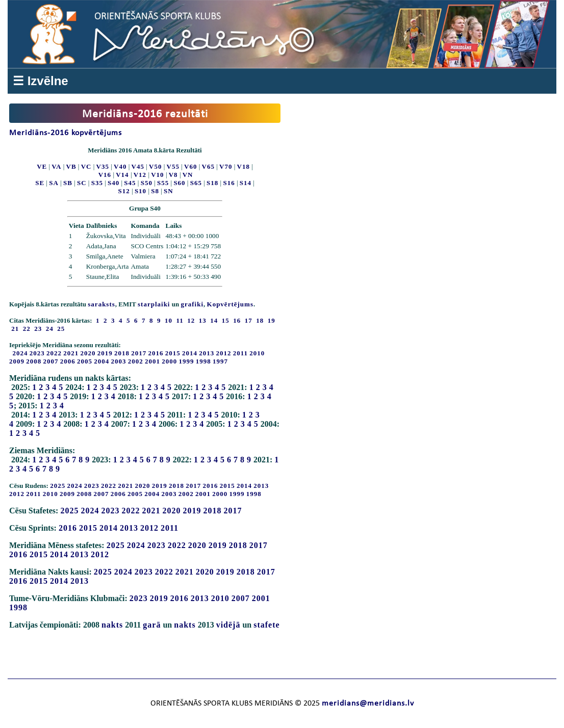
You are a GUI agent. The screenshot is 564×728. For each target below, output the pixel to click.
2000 (169, 361)
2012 (224, 353)
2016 (156, 353)
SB (68, 183)
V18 (243, 166)
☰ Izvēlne (41, 81)
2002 (136, 361)
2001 (152, 361)
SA (54, 183)
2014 (190, 353)
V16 (105, 175)
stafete (266, 625)
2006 (68, 361)
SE (40, 183)
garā (152, 625)
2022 (54, 353)
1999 (187, 361)
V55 (173, 166)
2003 (119, 361)
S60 (179, 183)
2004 (101, 361)
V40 (120, 166)
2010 (257, 353)
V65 (208, 166)
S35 (97, 183)
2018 (122, 353)
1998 (203, 361)
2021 (71, 353)
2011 (240, 353)
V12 (140, 175)
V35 (103, 166)
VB (71, 166)
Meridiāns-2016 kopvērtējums (66, 133)
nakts (112, 625)
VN (188, 175)
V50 (155, 166)
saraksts (101, 304)
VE (42, 166)
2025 (58, 486)
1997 (220, 361)
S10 (140, 191)
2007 (51, 361)
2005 (85, 361)
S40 (113, 183)
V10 (157, 175)
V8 (173, 175)
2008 (34, 361)
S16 (229, 183)
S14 (246, 183)
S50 (147, 183)
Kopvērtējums (230, 304)
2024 (20, 353)
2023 (37, 353)
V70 (226, 166)
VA (56, 166)
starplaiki (154, 304)
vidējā (228, 625)
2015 (173, 353)
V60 (190, 166)
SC (82, 183)
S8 (155, 191)
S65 (196, 183)
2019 (105, 353)
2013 (207, 353)
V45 (138, 166)
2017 (139, 353)
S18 (212, 183)
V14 (122, 175)
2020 (88, 353)
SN (169, 191)
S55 (163, 183)
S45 (130, 183)
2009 (17, 361)
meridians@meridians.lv (368, 704)
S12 (124, 191)
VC (86, 166)
